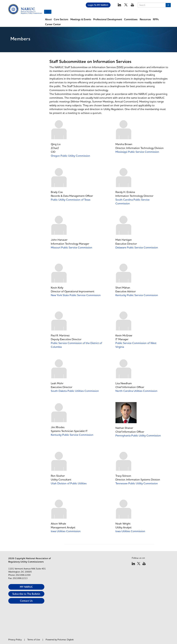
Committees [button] (131, 19)
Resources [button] (145, 19)
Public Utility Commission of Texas (71, 200)
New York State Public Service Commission (76, 295)
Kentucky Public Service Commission (137, 295)
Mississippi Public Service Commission (137, 152)
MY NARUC (26, 587)
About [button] (48, 19)
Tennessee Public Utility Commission (137, 483)
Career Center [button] (53, 24)
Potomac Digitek (66, 639)
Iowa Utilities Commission (66, 531)
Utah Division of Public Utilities (69, 483)
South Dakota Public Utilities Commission (75, 391)
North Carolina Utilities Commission (137, 391)
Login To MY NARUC (98, 5)
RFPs (156, 19)
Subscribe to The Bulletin (26, 594)
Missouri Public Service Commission (72, 247)
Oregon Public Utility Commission (71, 156)
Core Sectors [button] (61, 19)
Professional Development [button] (108, 19)
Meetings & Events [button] (81, 19)
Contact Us (26, 601)
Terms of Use (34, 639)
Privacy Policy (15, 639)
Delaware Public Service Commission (137, 247)
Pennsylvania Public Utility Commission (138, 435)
